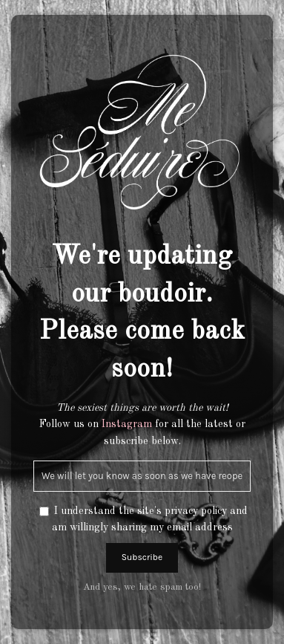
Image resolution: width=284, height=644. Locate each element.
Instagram (127, 424)
